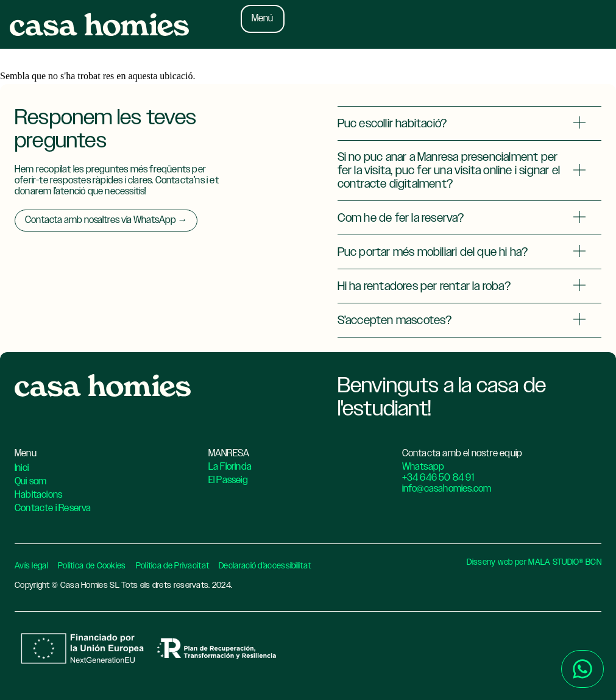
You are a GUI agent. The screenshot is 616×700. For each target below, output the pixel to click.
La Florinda (230, 467)
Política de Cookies (92, 566)
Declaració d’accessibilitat (265, 566)
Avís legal (31, 566)
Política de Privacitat (173, 566)
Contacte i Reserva (53, 508)
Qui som (30, 482)
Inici (22, 468)
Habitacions (38, 495)
